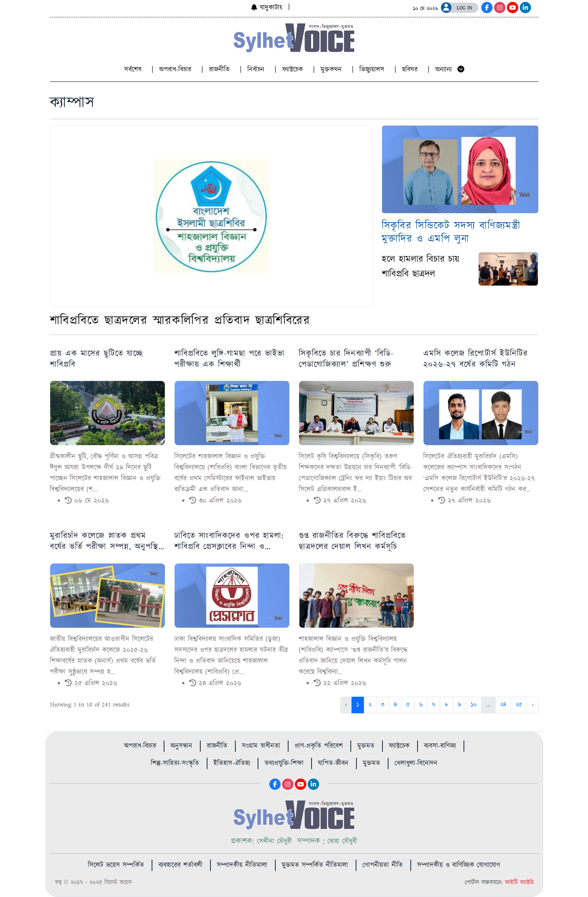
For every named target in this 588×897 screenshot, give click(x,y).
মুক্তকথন (332, 70)
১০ (474, 705)
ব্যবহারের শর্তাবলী (180, 865)
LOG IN (464, 8)
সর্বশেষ (134, 70)
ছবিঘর (411, 70)
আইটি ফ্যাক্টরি (519, 882)
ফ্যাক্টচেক (294, 70)
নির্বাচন (257, 70)
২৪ (503, 705)
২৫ (519, 705)
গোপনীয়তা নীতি (383, 865)
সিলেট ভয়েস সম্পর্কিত (116, 865)
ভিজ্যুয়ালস (373, 70)
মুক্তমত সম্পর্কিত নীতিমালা (315, 865)
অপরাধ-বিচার (177, 70)
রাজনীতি (221, 70)
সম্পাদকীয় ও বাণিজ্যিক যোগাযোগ (459, 865)
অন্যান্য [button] (450, 70)
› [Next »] (532, 705)
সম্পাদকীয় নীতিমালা (242, 865)
